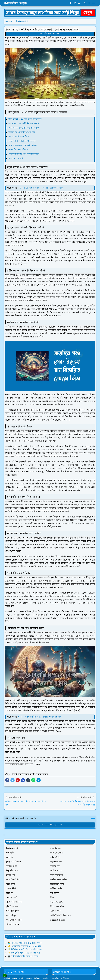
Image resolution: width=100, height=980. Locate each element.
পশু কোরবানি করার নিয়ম (19, 137)
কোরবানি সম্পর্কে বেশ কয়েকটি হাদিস (24, 154)
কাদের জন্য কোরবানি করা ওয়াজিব (23, 145)
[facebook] (71, 3)
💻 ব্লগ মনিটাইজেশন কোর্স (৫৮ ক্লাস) (23, 956)
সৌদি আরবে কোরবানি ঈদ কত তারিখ (24, 128)
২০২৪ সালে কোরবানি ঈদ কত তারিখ (24, 124)
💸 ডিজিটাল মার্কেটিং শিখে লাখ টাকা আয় (25, 950)
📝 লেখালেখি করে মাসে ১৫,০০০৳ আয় (24, 953)
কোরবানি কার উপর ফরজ (50, 34)
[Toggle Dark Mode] (85, 3)
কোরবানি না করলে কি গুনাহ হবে (22, 141)
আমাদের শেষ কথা (16, 158)
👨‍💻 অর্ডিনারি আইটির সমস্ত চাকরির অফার (25, 943)
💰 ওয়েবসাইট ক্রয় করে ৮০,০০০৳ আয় (24, 946)
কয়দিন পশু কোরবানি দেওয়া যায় (22, 132)
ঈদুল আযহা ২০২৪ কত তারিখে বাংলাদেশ (25, 119)
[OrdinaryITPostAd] (50, 13)
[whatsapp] (75, 3)
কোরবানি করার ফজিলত (18, 150)
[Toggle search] (89, 3)
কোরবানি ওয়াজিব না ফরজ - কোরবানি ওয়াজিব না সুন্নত (40, 188)
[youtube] (79, 3)
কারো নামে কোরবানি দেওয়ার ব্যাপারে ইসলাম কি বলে (39, 717)
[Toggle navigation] (94, 3)
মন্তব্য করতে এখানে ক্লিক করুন (50, 825)
